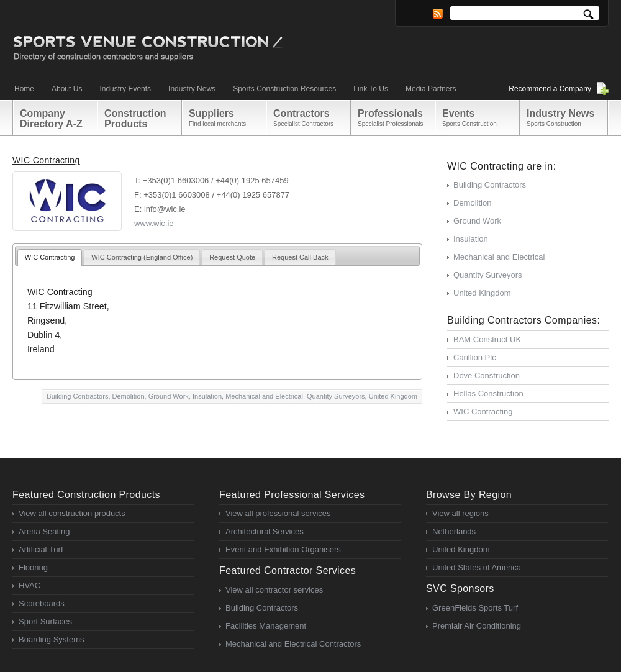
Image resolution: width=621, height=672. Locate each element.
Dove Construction (487, 375)
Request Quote (232, 257)
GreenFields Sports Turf (475, 608)
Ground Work (169, 396)
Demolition (129, 396)
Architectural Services (265, 531)
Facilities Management (266, 626)
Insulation (207, 396)
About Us (67, 89)
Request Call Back (300, 257)
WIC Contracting (46, 160)
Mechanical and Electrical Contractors (293, 644)
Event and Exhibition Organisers (283, 549)
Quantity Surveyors (336, 396)
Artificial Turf (41, 549)
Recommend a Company (550, 89)
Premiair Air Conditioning (477, 626)
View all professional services (278, 513)
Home (24, 89)
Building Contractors (77, 396)
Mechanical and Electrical (264, 396)
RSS (438, 14)
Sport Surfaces (45, 621)
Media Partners (431, 89)
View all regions (460, 513)
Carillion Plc (475, 357)
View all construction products (72, 513)
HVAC (29, 585)
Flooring (33, 567)
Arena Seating (44, 531)
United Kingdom (393, 396)
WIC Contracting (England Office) (142, 257)
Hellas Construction (488, 393)
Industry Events (125, 89)
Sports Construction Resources (284, 89)
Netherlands (454, 531)
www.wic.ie (154, 223)
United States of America (477, 567)
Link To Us (371, 89)
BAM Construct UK (487, 339)
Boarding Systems (52, 639)
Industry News (192, 89)
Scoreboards (42, 603)
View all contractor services (274, 590)
